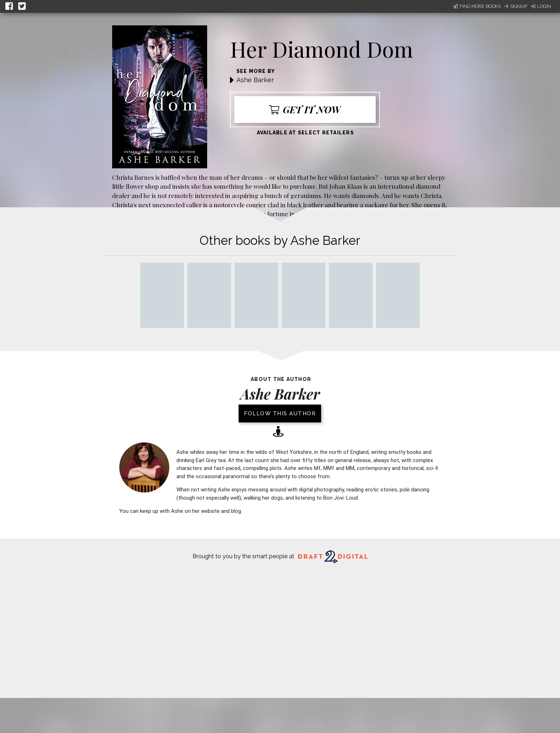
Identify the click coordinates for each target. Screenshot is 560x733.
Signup (516, 6)
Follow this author (280, 413)
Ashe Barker (255, 80)
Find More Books (477, 6)
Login (541, 6)
